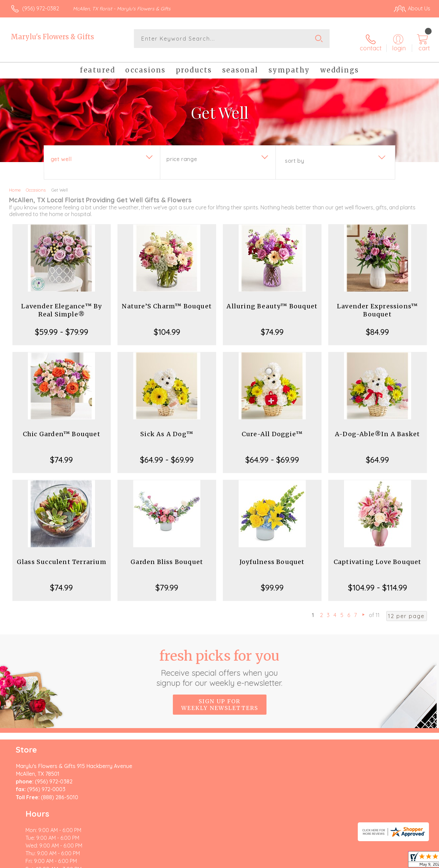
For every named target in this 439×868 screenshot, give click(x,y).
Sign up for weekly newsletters (220, 698)
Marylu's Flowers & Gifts (52, 37)
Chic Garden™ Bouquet (62, 428)
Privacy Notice (322, 861)
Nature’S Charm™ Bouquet (167, 300)
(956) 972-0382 (41, 8)
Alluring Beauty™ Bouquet (272, 300)
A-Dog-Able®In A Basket (377, 428)
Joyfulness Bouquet (272, 556)
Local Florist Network (370, 861)
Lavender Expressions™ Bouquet (377, 304)
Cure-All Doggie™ (272, 428)
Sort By (295, 155)
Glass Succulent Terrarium (62, 556)
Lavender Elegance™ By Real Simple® (61, 304)
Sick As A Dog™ (167, 428)
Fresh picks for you (220, 661)
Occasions (36, 184)
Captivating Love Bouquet (378, 556)
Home (15, 184)
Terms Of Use (282, 861)
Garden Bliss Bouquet (167, 556)
